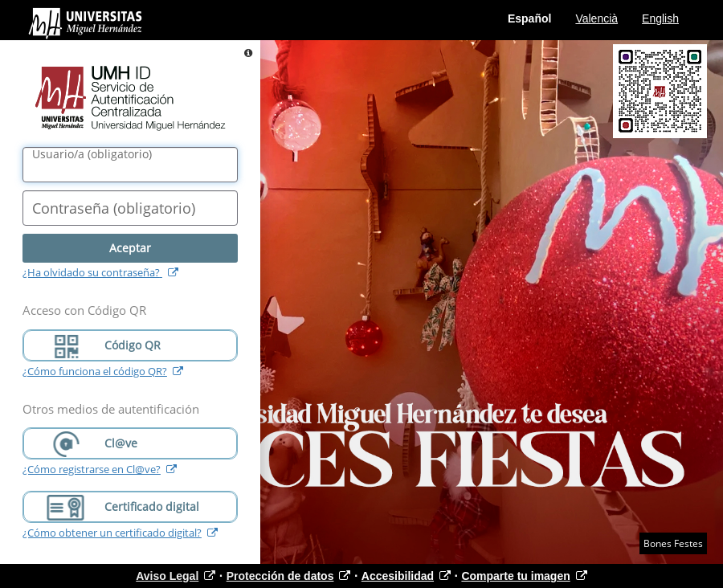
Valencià (596, 18)
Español (529, 18)
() (92, 154)
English (660, 18)
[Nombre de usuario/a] (130, 165)
